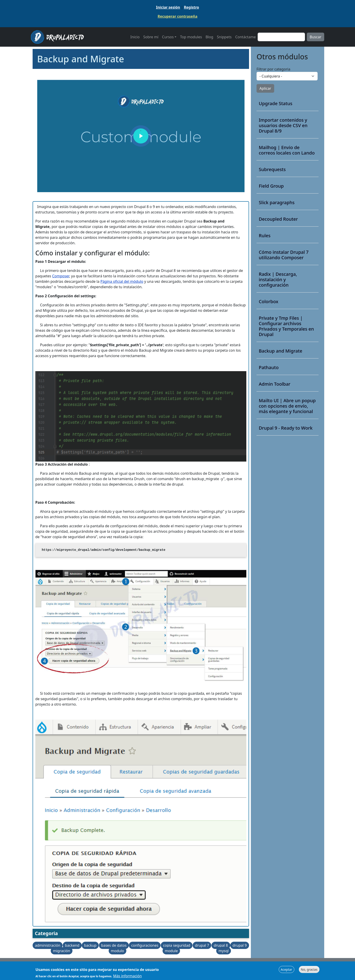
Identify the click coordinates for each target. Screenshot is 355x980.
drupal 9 (240, 945)
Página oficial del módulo (122, 281)
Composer (61, 276)
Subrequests (272, 169)
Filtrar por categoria (273, 69)
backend (72, 945)
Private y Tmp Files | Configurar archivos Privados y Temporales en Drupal (286, 326)
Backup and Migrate (281, 351)
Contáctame (246, 37)
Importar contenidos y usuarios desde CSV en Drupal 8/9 (283, 126)
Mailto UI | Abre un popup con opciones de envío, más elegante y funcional (287, 406)
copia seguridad (177, 945)
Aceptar (287, 969)
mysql (224, 951)
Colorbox (269, 302)
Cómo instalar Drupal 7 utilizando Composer (284, 255)
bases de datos (114, 945)
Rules (265, 236)
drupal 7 (202, 945)
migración (62, 951)
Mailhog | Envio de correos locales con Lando (287, 150)
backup (90, 945)
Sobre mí (151, 37)
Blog (209, 37)
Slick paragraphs (277, 203)
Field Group (271, 186)
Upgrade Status (276, 104)
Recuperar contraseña (177, 16)
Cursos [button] (168, 37)
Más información (127, 976)
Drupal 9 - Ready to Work (286, 428)
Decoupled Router (278, 219)
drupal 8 (221, 945)
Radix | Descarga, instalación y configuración (278, 280)
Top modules (191, 37)
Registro (191, 7)
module (171, 951)
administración (48, 945)
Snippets (224, 37)
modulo (118, 951)
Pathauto (269, 368)
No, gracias (309, 969)
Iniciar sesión (168, 7)
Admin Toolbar (275, 384)
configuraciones (145, 945)
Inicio (135, 37)
